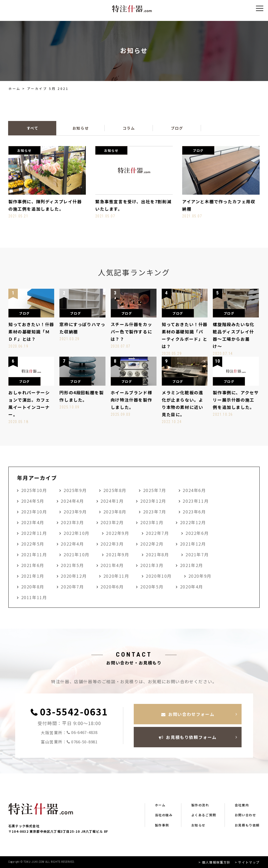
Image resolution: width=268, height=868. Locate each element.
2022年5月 (33, 544)
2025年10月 (34, 490)
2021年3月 (152, 565)
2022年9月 (118, 533)
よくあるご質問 (204, 815)
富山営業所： (69, 742)
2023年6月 (194, 512)
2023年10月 (34, 512)
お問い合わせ (245, 815)
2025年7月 (155, 490)
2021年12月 (193, 544)
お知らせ (198, 825)
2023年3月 (72, 522)
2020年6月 (112, 587)
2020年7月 (72, 587)
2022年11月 (34, 533)
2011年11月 (34, 597)
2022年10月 (77, 533)
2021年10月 (77, 554)
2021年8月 (157, 554)
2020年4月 (192, 587)
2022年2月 (152, 544)
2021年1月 (33, 576)
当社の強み (164, 815)
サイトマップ (249, 862)
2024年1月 (112, 501)
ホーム (15, 88)
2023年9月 (75, 512)
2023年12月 (153, 501)
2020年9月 (200, 576)
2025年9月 (75, 490)
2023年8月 (115, 512)
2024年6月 (194, 490)
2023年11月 (196, 501)
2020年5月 (152, 587)
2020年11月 (116, 576)
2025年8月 (115, 490)
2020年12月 (74, 576)
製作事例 (162, 825)
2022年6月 (197, 533)
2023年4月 (33, 522)
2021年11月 (34, 554)
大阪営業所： (69, 733)
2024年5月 (33, 501)
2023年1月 (152, 522)
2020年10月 (159, 576)
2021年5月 (72, 565)
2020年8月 (33, 587)
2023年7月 (155, 512)
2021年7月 (197, 554)
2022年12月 (193, 522)
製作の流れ (200, 805)
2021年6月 (33, 565)
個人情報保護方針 (216, 862)
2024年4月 (72, 501)
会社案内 (242, 805)
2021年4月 (112, 565)
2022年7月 (157, 533)
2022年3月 (112, 544)
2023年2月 (112, 522)
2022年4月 (72, 544)
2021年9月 (118, 554)
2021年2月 (192, 565)
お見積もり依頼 (247, 825)
